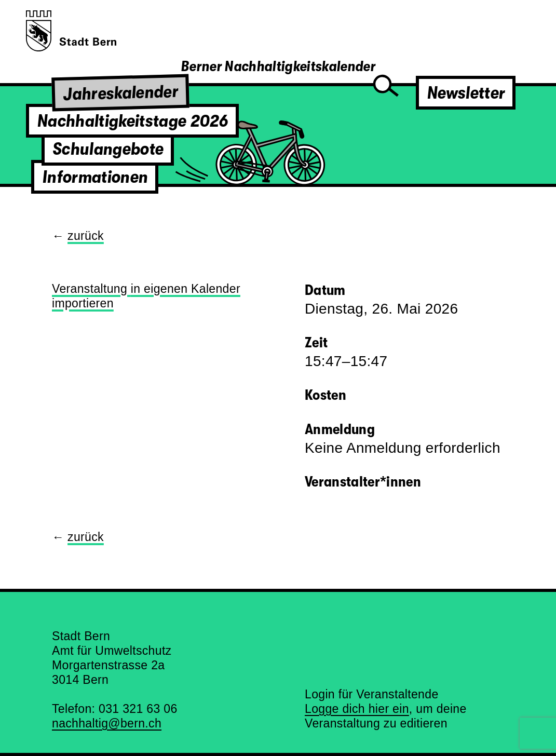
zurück (86, 236)
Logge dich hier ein (357, 709)
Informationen (95, 177)
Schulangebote (108, 149)
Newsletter (466, 93)
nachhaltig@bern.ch (107, 723)
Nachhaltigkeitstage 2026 (132, 121)
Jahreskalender (121, 93)
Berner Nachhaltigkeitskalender (278, 66)
